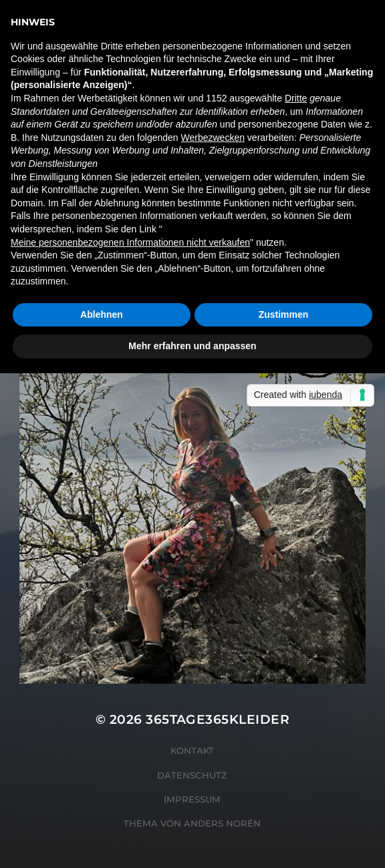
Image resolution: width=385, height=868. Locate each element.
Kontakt (192, 750)
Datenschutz (192, 775)
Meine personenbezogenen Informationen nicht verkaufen (130, 242)
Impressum (192, 799)
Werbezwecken (213, 138)
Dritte (296, 98)
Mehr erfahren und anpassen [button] (192, 346)
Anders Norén (222, 823)
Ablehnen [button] (102, 314)
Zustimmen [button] (284, 314)
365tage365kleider (218, 719)
